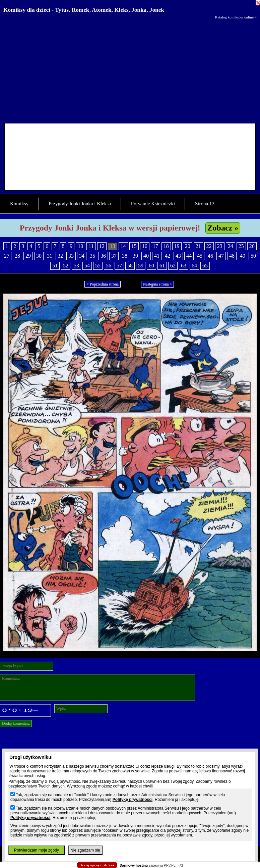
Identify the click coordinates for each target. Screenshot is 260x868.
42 (168, 256)
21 (198, 246)
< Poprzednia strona (103, 284)
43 (178, 256)
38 (125, 256)
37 (114, 256)
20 (188, 246)
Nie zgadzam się (85, 850)
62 (173, 266)
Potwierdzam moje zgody (37, 850)
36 (103, 256)
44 (189, 256)
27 (7, 256)
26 (252, 246)
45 (200, 256)
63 (184, 266)
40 (146, 256)
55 (98, 266)
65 (205, 266)
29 (28, 256)
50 (253, 256)
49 (243, 256)
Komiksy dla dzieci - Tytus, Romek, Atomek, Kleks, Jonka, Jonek (84, 10)
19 (177, 246)
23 (220, 246)
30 (39, 256)
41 (157, 256)
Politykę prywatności (133, 800)
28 (17, 256)
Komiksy (19, 204)
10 (80, 246)
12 (102, 246)
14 (123, 246)
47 (221, 256)
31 (50, 256)
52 (66, 266)
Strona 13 (205, 204)
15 (134, 246)
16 (145, 246)
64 (194, 266)
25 (241, 246)
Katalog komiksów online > (236, 17)
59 (141, 266)
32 (60, 256)
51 (55, 266)
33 (71, 256)
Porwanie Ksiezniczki (153, 204)
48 (232, 256)
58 (130, 266)
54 (87, 266)
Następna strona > (158, 284)
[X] (181, 865)
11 (91, 246)
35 (92, 256)
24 (231, 246)
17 (155, 246)
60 (151, 266)
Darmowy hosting (134, 865)
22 (209, 246)
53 (76, 266)
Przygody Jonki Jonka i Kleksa (80, 204)
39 (135, 256)
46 (210, 256)
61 (162, 266)
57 (119, 266)
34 (82, 256)
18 (166, 246)
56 (109, 266)
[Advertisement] (130, 70)
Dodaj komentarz (16, 723)
